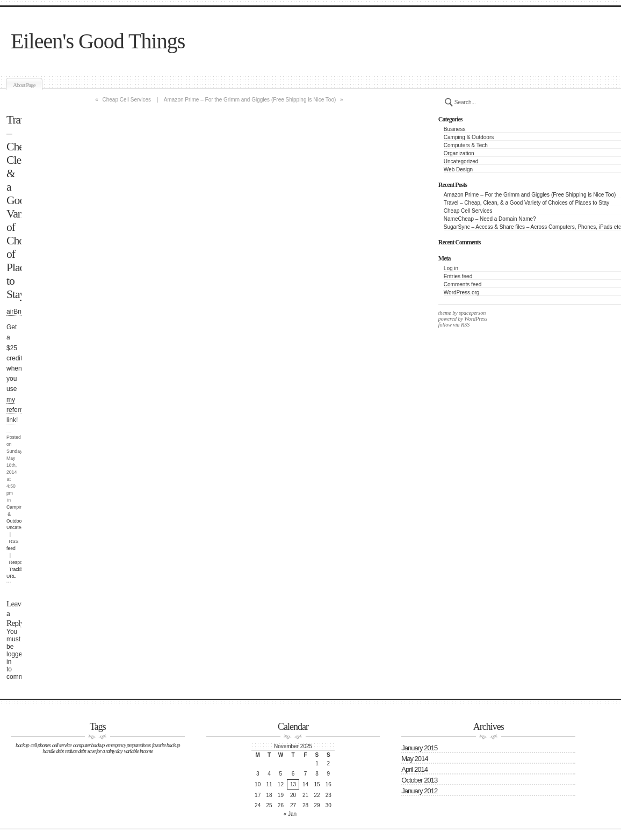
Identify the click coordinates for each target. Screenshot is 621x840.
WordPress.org (462, 292)
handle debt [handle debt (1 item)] (53, 751)
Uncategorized (461, 161)
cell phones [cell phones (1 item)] (41, 745)
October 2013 (419, 780)
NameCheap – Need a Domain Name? (490, 219)
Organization (459, 153)
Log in (451, 268)
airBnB (16, 312)
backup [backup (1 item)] (22, 745)
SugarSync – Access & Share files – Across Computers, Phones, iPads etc (532, 227)
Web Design (458, 169)
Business (455, 129)
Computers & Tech (466, 145)
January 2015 (419, 748)
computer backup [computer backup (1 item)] (89, 745)
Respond (19, 562)
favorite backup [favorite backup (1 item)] (166, 745)
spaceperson (472, 313)
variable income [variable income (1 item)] (138, 751)
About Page (24, 85)
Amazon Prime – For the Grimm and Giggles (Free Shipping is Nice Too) (530, 195)
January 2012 (419, 791)
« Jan (290, 814)
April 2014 (414, 769)
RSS (465, 325)
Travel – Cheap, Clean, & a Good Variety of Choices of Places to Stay (527, 203)
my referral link (17, 410)
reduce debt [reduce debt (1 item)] (75, 751)
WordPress (475, 319)
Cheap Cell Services (468, 211)
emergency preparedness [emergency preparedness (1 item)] (128, 745)
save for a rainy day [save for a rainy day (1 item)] (104, 751)
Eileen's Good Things (98, 41)
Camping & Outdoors (469, 137)
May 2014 (414, 759)
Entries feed (458, 276)
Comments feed (463, 284)
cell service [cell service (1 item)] (62, 745)
